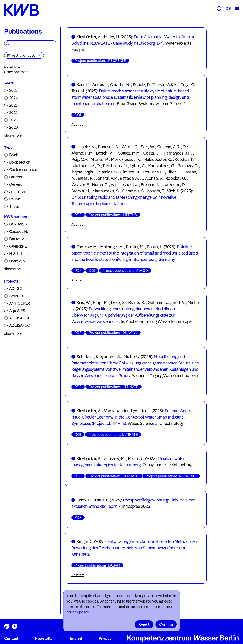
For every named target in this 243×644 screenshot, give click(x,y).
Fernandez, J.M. (178, 153)
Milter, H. (112, 37)
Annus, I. (100, 85)
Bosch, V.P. (106, 153)
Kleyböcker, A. (89, 37)
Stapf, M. (101, 302)
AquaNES (17, 311)
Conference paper (24, 170)
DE (228, 9)
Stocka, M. (81, 191)
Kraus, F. (101, 500)
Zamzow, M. (87, 247)
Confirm (166, 624)
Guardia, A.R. (169, 147)
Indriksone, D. (174, 185)
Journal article (21, 192)
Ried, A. (178, 302)
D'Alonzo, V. (152, 178)
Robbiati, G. (176, 178)
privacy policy (77, 612)
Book (13, 155)
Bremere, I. (150, 185)
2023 (13, 105)
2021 (13, 120)
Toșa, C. (188, 85)
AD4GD (16, 289)
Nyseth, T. (156, 191)
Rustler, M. (135, 247)
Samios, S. (108, 172)
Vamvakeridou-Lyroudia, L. (127, 411)
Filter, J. (173, 172)
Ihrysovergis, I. (84, 172)
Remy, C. (84, 500)
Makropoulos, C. (158, 159)
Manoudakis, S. (106, 191)
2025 (13, 90)
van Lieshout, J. (124, 185)
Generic (16, 184)
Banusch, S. (18, 224)
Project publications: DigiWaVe (113, 333)
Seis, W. (148, 147)
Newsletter (44, 638)
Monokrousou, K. (126, 159)
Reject (144, 624)
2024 (13, 98)
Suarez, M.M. (129, 153)
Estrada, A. (129, 178)
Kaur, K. (83, 85)
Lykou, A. (138, 166)
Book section (20, 162)
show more (13, 135)
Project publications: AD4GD (125, 271)
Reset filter (13, 67)
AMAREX (17, 296)
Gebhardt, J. (158, 302)
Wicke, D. (130, 147)
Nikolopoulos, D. (86, 166)
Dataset (16, 177)
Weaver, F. (80, 185)
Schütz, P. (141, 85)
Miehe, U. (132, 357)
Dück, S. (118, 302)
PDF (78, 215)
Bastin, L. (155, 247)
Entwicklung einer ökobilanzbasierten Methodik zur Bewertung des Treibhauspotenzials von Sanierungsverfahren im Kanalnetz (135, 548)
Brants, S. (137, 302)
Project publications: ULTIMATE (113, 387)
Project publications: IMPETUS (113, 215)
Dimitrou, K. (130, 172)
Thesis (14, 206)
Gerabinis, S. (133, 191)
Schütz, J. (85, 357)
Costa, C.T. (152, 153)
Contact (11, 638)
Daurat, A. (17, 239)
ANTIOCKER (20, 303)
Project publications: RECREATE (100, 61)
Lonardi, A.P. (106, 178)
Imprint (76, 638)
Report (15, 199)
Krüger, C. (85, 541)
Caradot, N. (18, 231)
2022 (13, 113)
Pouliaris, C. (154, 172)
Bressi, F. (85, 178)
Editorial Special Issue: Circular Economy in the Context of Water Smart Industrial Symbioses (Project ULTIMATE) (133, 417)
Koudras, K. (184, 159)
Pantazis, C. (188, 166)
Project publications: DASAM (97, 565)
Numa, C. (100, 185)
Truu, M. (78, 91)
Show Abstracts (16, 72)
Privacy (105, 638)
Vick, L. (173, 191)
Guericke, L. (18, 246)
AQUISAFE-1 (19, 318)
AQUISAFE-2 (19, 325)
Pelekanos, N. (115, 166)
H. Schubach (19, 254)
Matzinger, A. (112, 247)
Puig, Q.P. (80, 159)
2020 (14, 127)
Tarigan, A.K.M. (166, 85)
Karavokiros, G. (162, 166)
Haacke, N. (18, 261)
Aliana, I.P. (99, 159)
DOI (78, 115)
